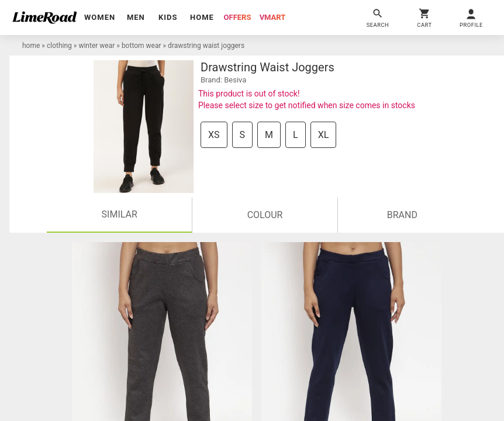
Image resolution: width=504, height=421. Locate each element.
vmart (273, 17)
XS (214, 135)
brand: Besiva (223, 80)
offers (238, 17)
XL (324, 135)
